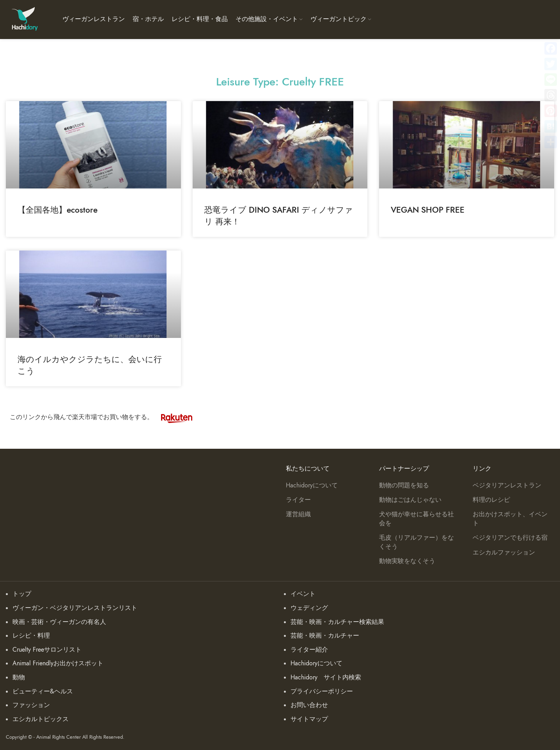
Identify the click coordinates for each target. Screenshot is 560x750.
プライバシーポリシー (322, 691)
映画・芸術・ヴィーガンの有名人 (59, 622)
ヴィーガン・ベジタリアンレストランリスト (75, 608)
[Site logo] (24, 19)
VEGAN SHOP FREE (428, 210)
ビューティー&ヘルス (43, 691)
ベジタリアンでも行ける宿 (510, 538)
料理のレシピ (491, 500)
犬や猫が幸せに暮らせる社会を (416, 519)
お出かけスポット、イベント (510, 519)
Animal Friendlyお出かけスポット (58, 663)
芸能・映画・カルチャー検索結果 (337, 622)
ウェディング (309, 608)
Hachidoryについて (312, 485)
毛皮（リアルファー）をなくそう (416, 542)
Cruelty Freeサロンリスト (47, 650)
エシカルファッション (504, 553)
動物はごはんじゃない (410, 500)
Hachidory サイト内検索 (326, 677)
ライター (298, 500)
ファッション (31, 705)
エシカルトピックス (41, 719)
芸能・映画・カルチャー (325, 636)
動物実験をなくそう (407, 561)
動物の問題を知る (404, 485)
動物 (19, 677)
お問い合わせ (309, 705)
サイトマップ (309, 719)
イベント (303, 594)
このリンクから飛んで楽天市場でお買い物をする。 (105, 417)
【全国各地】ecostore (58, 210)
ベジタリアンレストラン (507, 485)
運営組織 (298, 514)
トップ (22, 594)
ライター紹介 (309, 650)
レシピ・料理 (31, 636)
